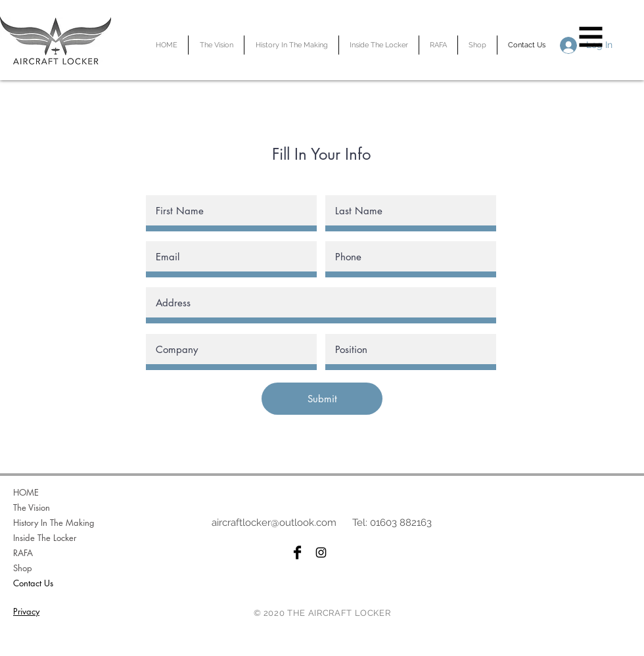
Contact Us (33, 583)
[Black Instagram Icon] (321, 552)
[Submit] (322, 399)
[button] (591, 37)
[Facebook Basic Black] (297, 552)
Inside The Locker (45, 538)
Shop (23, 568)
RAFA (23, 553)
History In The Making (54, 523)
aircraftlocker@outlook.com (274, 523)
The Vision (32, 507)
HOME (26, 492)
